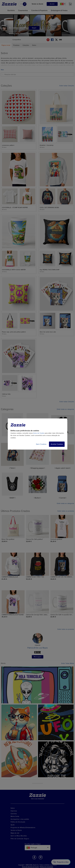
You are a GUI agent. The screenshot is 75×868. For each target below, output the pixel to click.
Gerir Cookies (41, 444)
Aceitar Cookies (57, 444)
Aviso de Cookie (39, 433)
